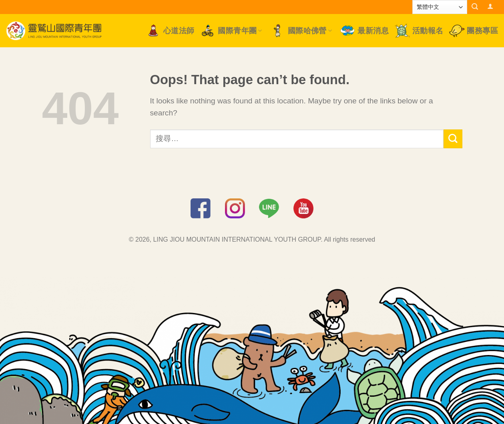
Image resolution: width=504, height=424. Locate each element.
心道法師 (170, 31)
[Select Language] (440, 7)
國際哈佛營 (301, 31)
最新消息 (364, 31)
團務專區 (473, 31)
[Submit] (453, 139)
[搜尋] (475, 7)
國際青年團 (231, 31)
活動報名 (419, 30)
